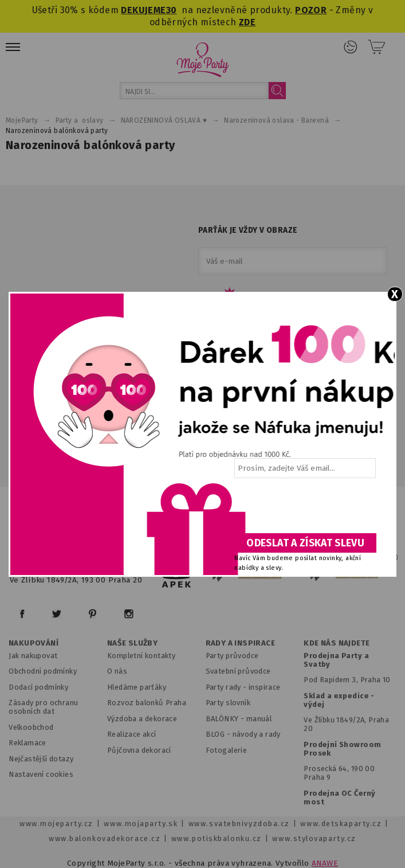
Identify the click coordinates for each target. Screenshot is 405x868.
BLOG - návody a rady (243, 734)
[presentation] (304, 510)
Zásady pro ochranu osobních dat (43, 707)
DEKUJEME (143, 10)
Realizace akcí (132, 734)
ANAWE (325, 863)
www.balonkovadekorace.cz (105, 838)
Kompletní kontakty (141, 656)
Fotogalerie (227, 750)
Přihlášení (351, 47)
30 (172, 10)
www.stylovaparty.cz (314, 838)
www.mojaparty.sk (141, 824)
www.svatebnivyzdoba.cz (239, 824)
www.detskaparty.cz (341, 824)
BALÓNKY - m (229, 719)
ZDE (247, 22)
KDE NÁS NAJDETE (337, 643)
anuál (262, 719)
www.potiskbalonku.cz (217, 838)
